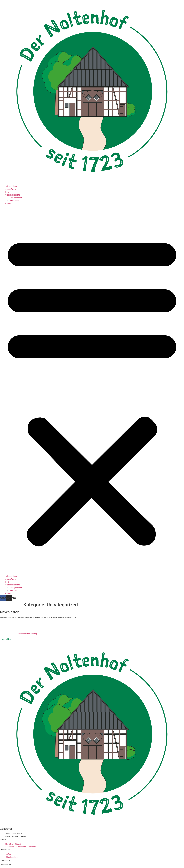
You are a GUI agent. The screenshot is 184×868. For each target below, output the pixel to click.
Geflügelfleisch (16, 198)
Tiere (7, 192)
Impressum (5, 860)
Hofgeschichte (11, 186)
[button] (92, 390)
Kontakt (8, 204)
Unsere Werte (11, 189)
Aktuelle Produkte (12, 195)
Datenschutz (5, 865)
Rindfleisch (14, 201)
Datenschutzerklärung (27, 634)
